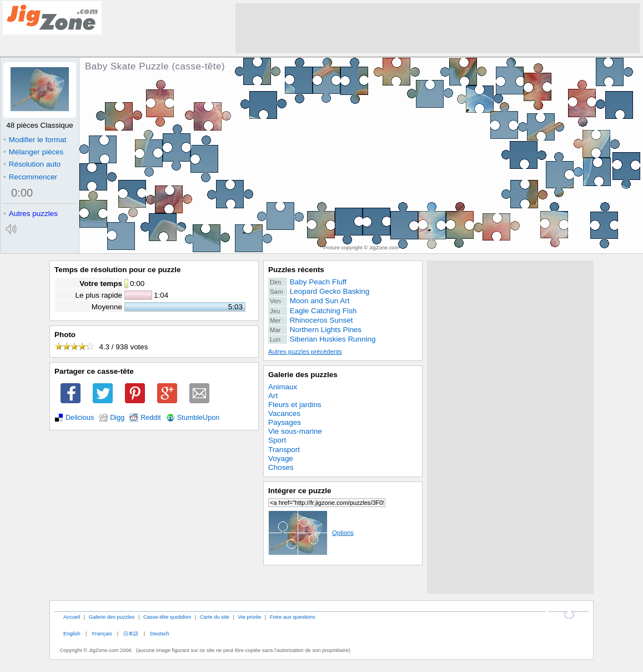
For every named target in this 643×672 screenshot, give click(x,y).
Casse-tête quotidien (167, 617)
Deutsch (159, 633)
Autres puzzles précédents (305, 352)
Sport (277, 440)
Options (311, 533)
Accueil (72, 617)
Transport (284, 450)
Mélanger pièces (33, 152)
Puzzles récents (296, 270)
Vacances (284, 413)
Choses (281, 467)
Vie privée (250, 617)
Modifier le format (35, 140)
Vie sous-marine (295, 431)
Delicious (80, 418)
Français (102, 633)
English (72, 633)
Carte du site (215, 617)
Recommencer (30, 177)
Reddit (151, 418)
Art (273, 396)
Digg (117, 418)
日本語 (131, 633)
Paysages (285, 422)
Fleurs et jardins (295, 405)
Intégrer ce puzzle (300, 491)
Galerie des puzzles (303, 375)
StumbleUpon (199, 418)
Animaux (283, 387)
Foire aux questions (293, 617)
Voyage (281, 458)
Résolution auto (32, 164)
